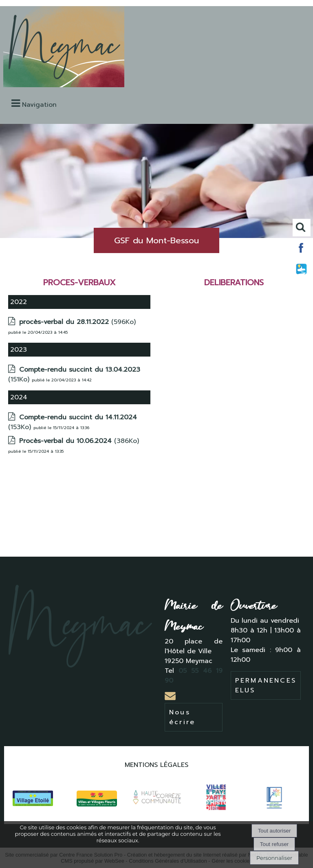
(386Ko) (79, 441)
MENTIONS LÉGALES (156, 765)
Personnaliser (274, 858)
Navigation (39, 105)
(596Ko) (77, 322)
